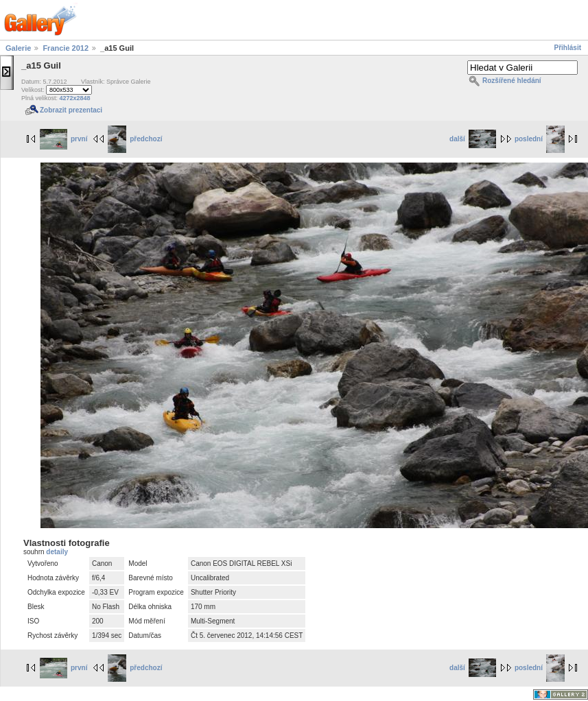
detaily (57, 552)
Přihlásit (568, 48)
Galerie (18, 48)
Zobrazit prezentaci (71, 110)
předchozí (135, 139)
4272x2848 (75, 98)
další (473, 139)
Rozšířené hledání (512, 81)
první (63, 139)
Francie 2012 (66, 48)
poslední (540, 139)
